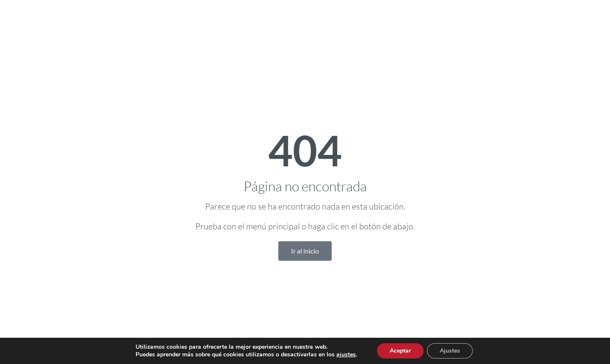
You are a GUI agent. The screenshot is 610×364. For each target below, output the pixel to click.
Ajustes (450, 351)
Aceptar (400, 351)
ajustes (346, 355)
